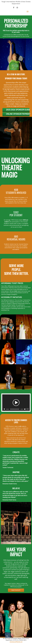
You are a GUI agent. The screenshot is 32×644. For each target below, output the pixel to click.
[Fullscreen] (28, 409)
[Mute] (25, 409)
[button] (16, 403)
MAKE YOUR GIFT (16, 590)
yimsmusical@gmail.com (16, 642)
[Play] (4, 409)
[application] (16, 403)
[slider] (15, 409)
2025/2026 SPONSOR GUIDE (18, 110)
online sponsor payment (18, 114)
